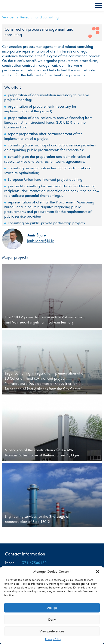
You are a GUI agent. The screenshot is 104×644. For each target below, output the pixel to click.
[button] (98, 572)
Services (8, 18)
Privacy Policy (53, 639)
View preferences (52, 631)
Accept (52, 608)
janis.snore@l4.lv (40, 241)
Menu (98, 5)
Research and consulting (39, 18)
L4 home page (14, 5)
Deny (52, 619)
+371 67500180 (33, 563)
